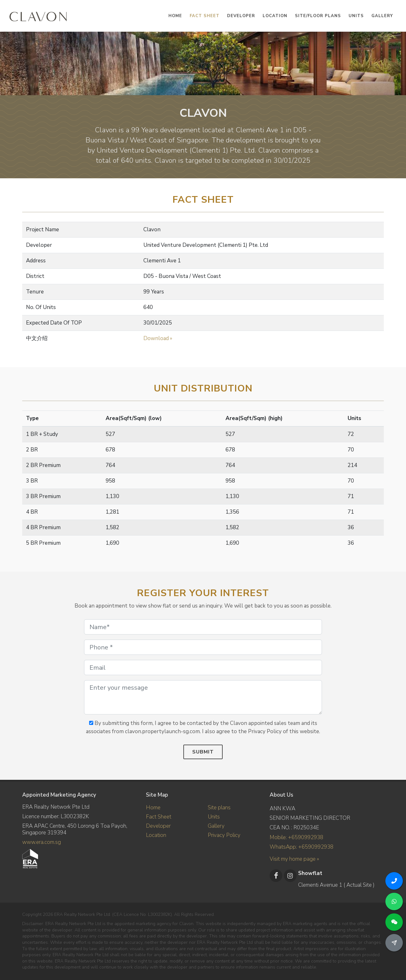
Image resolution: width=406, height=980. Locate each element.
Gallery (216, 826)
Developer (158, 826)
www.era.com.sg (42, 842)
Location (156, 835)
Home (153, 808)
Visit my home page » (294, 859)
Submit (203, 752)
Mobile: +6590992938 (296, 837)
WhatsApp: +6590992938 (301, 847)
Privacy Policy (224, 835)
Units (214, 817)
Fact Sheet (159, 817)
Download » (158, 338)
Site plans (219, 808)
